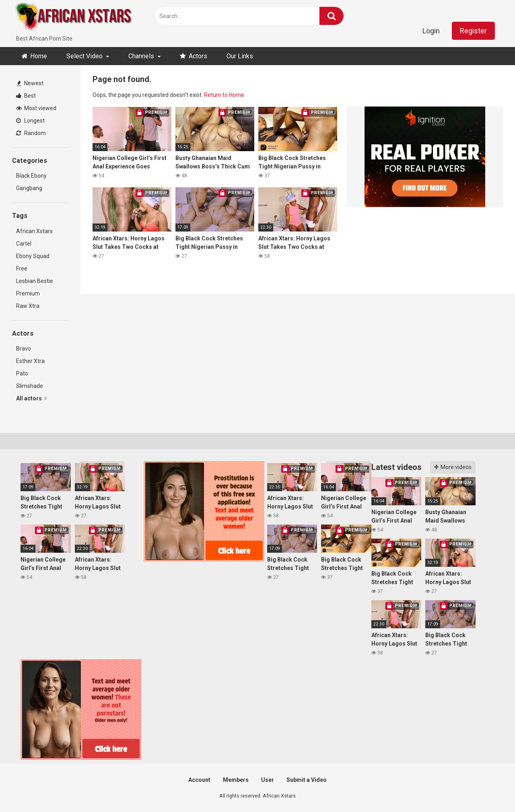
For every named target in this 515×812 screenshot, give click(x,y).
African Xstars (34, 231)
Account (199, 780)
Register (473, 31)
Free (22, 269)
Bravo (24, 349)
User (268, 780)
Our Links (240, 56)
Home (39, 56)
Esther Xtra (30, 361)
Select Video (84, 56)
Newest (30, 83)
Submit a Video (307, 780)
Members (236, 780)
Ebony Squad (33, 256)
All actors (31, 398)
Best (26, 96)
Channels (141, 56)
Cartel (24, 244)
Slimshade (30, 386)
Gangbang (29, 188)
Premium (28, 293)
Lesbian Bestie (35, 281)
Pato (22, 373)
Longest (30, 121)
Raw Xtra (28, 306)
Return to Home (224, 95)
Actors (198, 56)
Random (31, 133)
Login (431, 31)
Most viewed (36, 108)
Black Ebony (31, 176)
